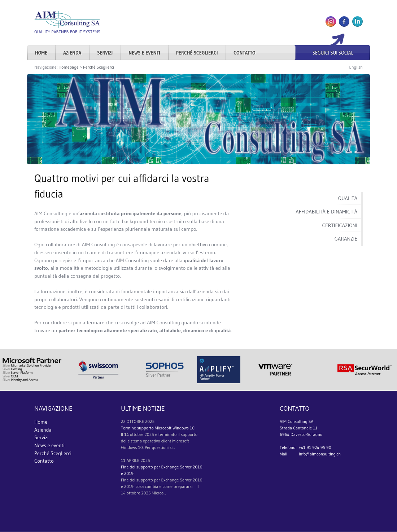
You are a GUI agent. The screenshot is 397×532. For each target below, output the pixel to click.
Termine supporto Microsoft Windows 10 (158, 428)
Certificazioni (340, 225)
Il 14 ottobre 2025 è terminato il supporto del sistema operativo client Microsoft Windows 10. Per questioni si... (159, 441)
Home (41, 53)
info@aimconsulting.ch (320, 454)
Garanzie (346, 239)
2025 (150, 421)
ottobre (135, 421)
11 (123, 460)
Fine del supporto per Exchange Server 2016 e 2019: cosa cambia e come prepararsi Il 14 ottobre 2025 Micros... (162, 486)
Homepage (68, 67)
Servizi (105, 53)
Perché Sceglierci (197, 53)
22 (123, 421)
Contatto (244, 53)
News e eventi (144, 53)
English (356, 67)
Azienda (72, 53)
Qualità (348, 198)
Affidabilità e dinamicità (326, 212)
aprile (133, 460)
